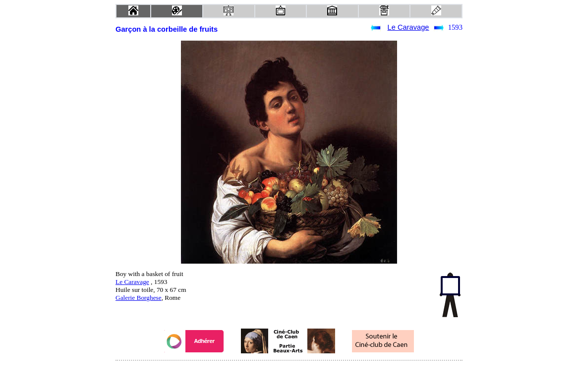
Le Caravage (408, 27)
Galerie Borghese (139, 298)
